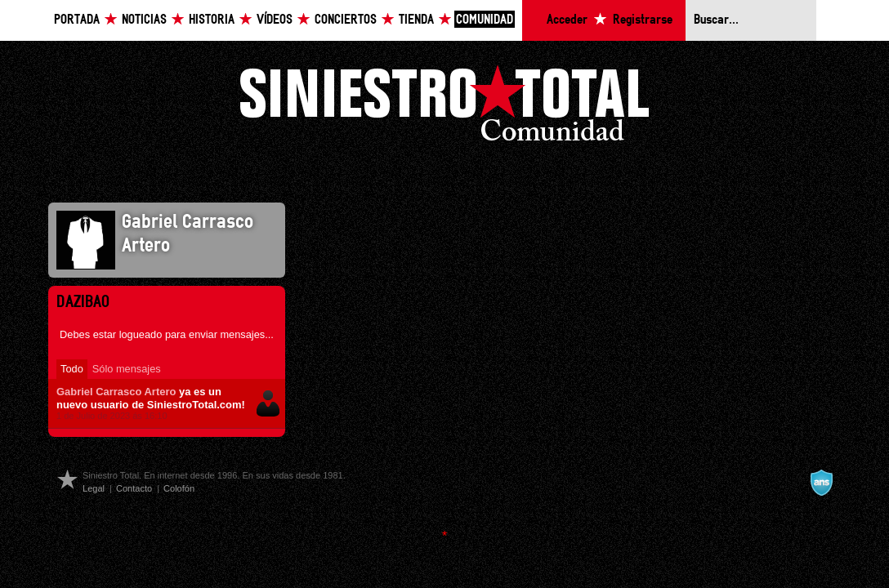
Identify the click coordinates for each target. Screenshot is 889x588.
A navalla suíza (821, 483)
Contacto (134, 488)
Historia (212, 20)
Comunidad (485, 20)
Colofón (179, 488)
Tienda (416, 20)
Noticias (144, 20)
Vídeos (275, 20)
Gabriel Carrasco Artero (116, 392)
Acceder (567, 20)
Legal (94, 488)
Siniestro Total (444, 107)
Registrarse (643, 20)
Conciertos (346, 20)
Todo (72, 369)
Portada (77, 20)
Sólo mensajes (127, 369)
